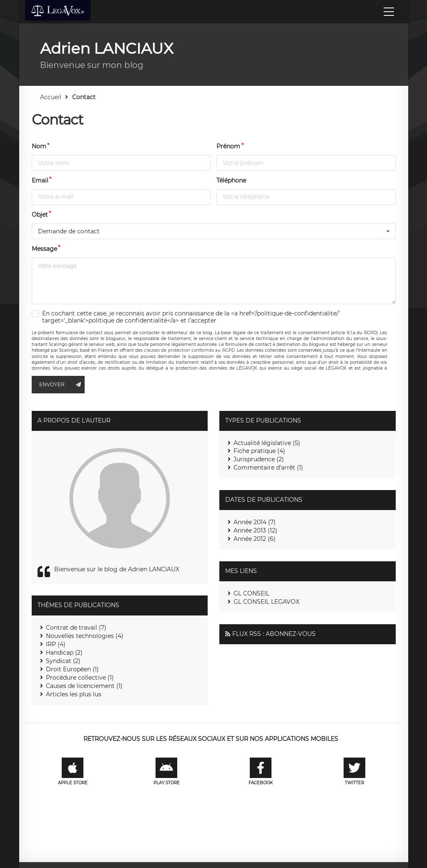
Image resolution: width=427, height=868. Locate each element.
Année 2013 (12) (255, 530)
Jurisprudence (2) (259, 459)
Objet (40, 215)
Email (40, 180)
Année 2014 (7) (255, 522)
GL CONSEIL (251, 593)
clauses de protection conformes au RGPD (189, 350)
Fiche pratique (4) (259, 451)
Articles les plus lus (74, 694)
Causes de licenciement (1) (84, 686)
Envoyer (62, 385)
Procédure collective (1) (80, 678)
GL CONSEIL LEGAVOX (266, 602)
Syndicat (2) (63, 661)
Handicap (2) (64, 653)
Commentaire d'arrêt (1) (268, 468)
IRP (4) (56, 644)
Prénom (228, 146)
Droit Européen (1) (72, 669)
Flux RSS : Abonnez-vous (274, 634)
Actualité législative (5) (267, 443)
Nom (39, 146)
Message (44, 249)
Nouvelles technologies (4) (85, 636)
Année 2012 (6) (255, 539)
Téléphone (231, 180)
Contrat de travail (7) (76, 628)
